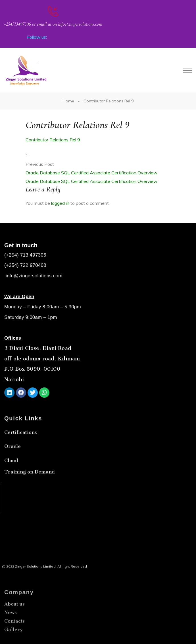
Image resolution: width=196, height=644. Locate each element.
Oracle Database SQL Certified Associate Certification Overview (91, 173)
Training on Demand (30, 487)
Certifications (21, 447)
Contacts (14, 640)
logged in (60, 203)
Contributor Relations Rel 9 (53, 140)
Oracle (12, 461)
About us (14, 623)
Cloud (11, 476)
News (11, 631)
